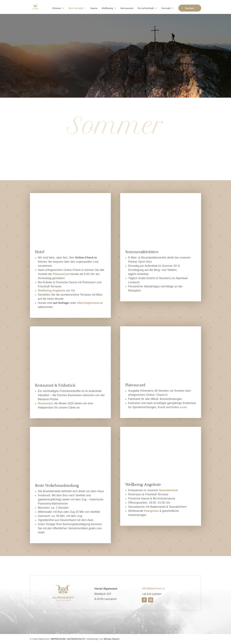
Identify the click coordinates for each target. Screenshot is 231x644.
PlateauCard (61, 274)
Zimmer (57, 8)
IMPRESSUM (58, 639)
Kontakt (166, 8)
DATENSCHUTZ (76, 639)
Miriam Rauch (112, 639)
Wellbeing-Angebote (52, 291)
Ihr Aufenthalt (146, 8)
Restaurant (127, 8)
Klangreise (151, 511)
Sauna (94, 8)
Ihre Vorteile (76, 8)
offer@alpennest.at (90, 303)
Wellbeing (107, 8)
